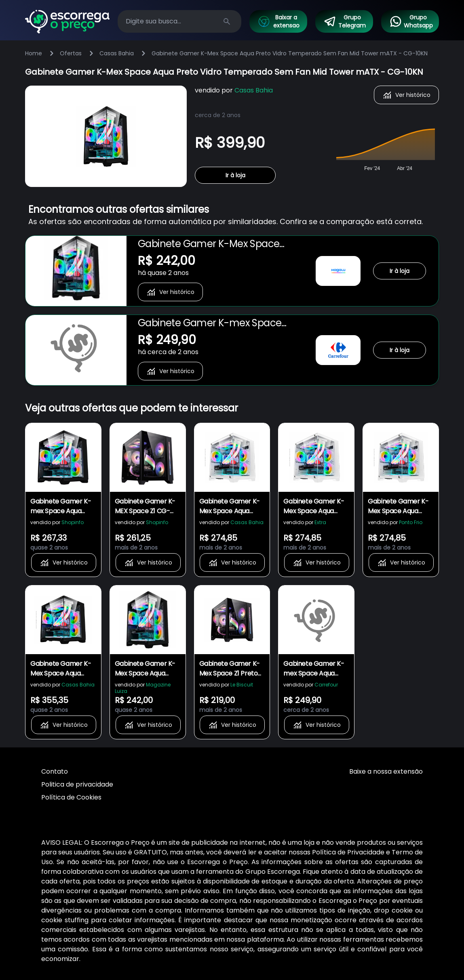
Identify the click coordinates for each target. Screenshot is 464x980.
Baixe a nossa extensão (386, 771)
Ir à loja (235, 175)
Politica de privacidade (77, 784)
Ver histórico (406, 95)
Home (34, 53)
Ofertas (71, 53)
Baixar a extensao (278, 21)
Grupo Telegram (345, 21)
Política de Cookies (71, 797)
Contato (55, 771)
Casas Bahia (117, 53)
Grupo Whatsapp (411, 21)
